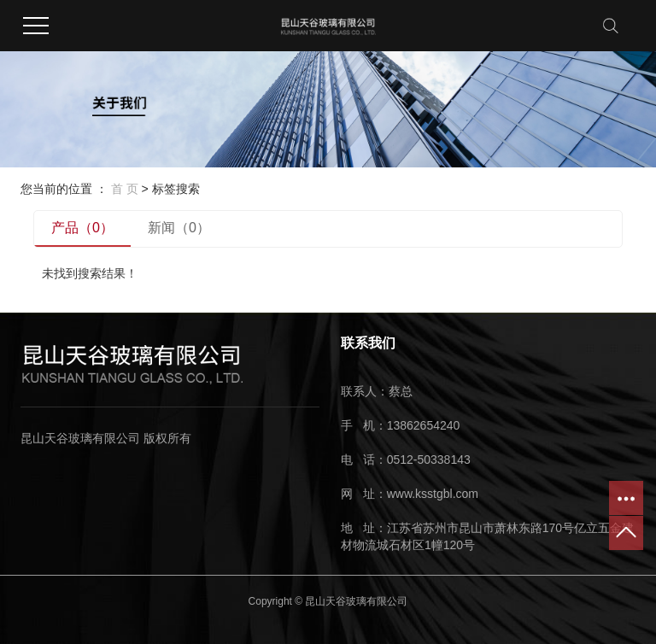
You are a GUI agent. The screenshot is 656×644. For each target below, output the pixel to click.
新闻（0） (179, 228)
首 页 (125, 189)
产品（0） (82, 228)
